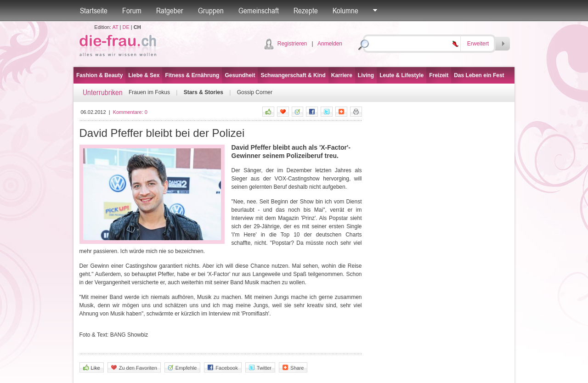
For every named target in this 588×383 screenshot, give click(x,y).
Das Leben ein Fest (479, 75)
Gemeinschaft (259, 11)
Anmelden (330, 44)
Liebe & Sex (144, 75)
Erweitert (478, 44)
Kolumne (345, 11)
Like (92, 368)
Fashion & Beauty (99, 75)
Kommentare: (130, 112)
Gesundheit (240, 75)
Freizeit (439, 75)
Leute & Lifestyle (401, 75)
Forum (132, 11)
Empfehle (182, 368)
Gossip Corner (255, 92)
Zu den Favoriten (134, 368)
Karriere (342, 75)
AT (115, 27)
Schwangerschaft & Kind (293, 75)
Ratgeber (170, 11)
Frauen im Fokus (149, 92)
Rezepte (306, 11)
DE (126, 27)
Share (293, 368)
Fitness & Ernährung (192, 75)
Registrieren (292, 44)
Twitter (260, 368)
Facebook (223, 368)
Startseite (94, 11)
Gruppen (211, 11)
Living (366, 75)
